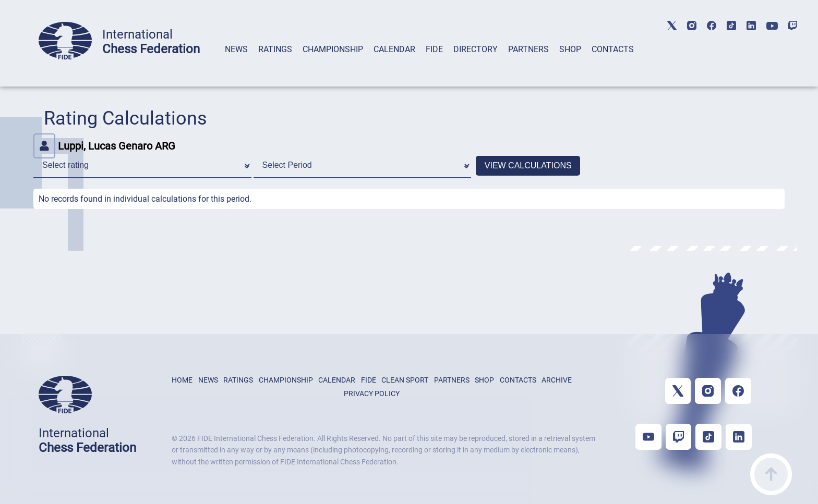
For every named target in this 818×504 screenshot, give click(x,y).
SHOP (570, 49)
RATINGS (275, 49)
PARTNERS (528, 49)
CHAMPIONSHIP (333, 49)
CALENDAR (394, 49)
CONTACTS (613, 49)
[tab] (236, 63)
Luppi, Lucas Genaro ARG (104, 146)
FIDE (434, 49)
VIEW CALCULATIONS (528, 165)
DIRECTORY (476, 49)
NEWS (236, 49)
